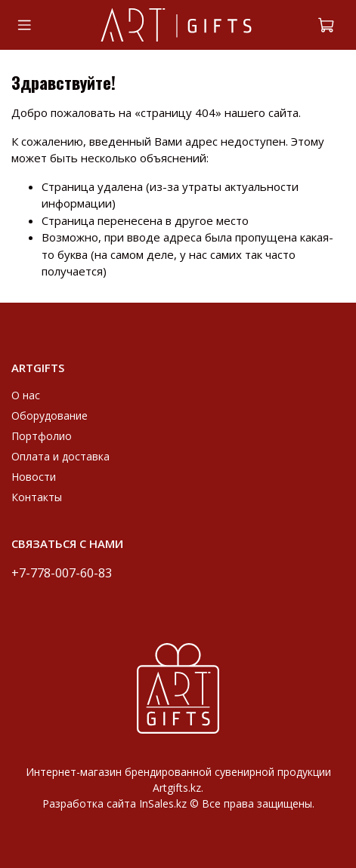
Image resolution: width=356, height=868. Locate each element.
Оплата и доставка (60, 456)
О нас (26, 395)
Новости (34, 477)
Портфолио (42, 436)
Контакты (37, 497)
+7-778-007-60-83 (62, 573)
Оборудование (50, 416)
